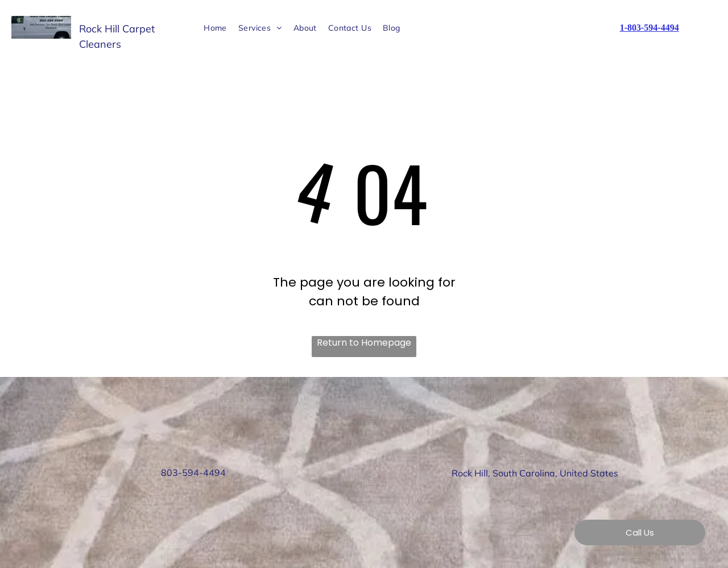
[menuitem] (215, 28)
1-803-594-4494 (650, 28)
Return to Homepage (364, 343)
